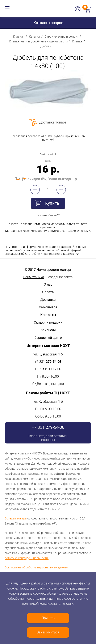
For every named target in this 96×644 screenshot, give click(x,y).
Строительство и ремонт (62, 37)
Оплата (48, 292)
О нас (48, 284)
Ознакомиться (48, 632)
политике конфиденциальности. (27, 558)
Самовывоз (48, 307)
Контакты (48, 315)
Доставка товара (53, 122)
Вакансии (48, 330)
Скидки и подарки (48, 322)
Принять (48, 618)
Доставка (48, 300)
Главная (19, 37)
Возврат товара (16, 518)
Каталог (35, 37)
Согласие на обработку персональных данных (37, 567)
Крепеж (77, 41)
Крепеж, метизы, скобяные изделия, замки (38, 41)
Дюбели (46, 46)
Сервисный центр (48, 338)
